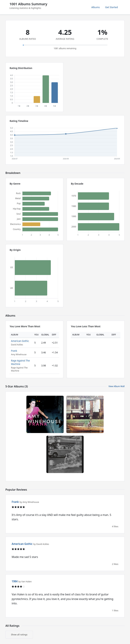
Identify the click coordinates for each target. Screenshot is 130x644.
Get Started (111, 7)
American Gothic (20, 341)
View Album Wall (117, 386)
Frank (14, 351)
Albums (96, 7)
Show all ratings (19, 635)
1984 (15, 581)
